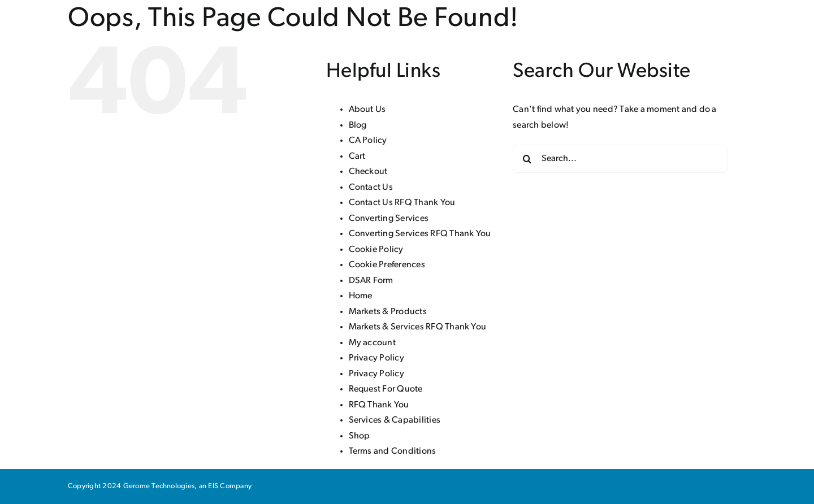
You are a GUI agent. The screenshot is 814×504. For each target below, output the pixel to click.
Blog (358, 125)
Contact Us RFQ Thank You (402, 203)
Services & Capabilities (395, 420)
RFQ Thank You (379, 405)
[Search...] (620, 159)
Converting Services (389, 219)
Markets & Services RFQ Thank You (418, 327)
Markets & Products (388, 312)
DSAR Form (371, 281)
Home (361, 296)
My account (372, 343)
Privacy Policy (376, 358)
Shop (360, 436)
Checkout (368, 172)
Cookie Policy (376, 250)
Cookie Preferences (387, 265)
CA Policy (368, 141)
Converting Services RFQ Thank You (420, 234)
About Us (367, 110)
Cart (357, 157)
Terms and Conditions (393, 451)
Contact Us (371, 188)
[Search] (527, 159)
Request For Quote (386, 389)
